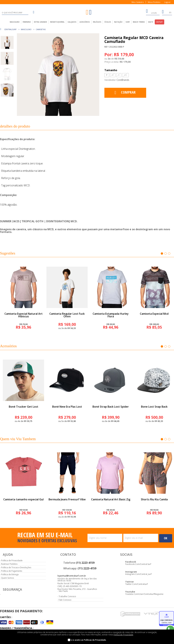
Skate (151, 22)
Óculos (108, 22)
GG (125, 75)
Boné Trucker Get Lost (24, 407)
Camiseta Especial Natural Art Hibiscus (24, 315)
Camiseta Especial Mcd (154, 314)
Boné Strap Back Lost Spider (111, 407)
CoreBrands (123, 80)
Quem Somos (8, 578)
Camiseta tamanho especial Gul (23, 499)
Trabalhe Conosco (67, 596)
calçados (72, 22)
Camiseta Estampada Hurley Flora (111, 315)
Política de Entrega (10, 574)
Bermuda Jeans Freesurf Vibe (67, 499)
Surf (128, 22)
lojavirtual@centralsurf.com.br (72, 576)
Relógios (97, 22)
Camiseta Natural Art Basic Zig (111, 499)
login (151, 12)
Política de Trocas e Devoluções (16, 567)
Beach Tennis (139, 22)
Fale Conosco (65, 600)
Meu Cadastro (138, 2)
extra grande (40, 22)
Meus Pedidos (154, 2)
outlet (159, 22)
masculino (15, 22)
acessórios (85, 22)
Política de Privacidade (12, 560)
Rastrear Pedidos (9, 564)
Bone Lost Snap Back (154, 407)
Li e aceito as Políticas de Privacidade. (89, 640)
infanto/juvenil (57, 22)
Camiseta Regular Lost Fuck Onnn (67, 315)
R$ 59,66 (119, 59)
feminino (27, 22)
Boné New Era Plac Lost (67, 407)
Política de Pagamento (12, 571)
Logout (167, 2)
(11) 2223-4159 (85, 563)
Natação (118, 22)
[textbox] (15, 13)
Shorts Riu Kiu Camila (154, 499)
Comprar (128, 92)
